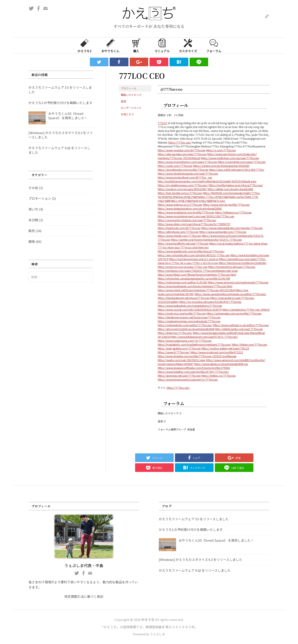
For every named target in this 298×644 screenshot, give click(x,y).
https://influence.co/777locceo (233, 212)
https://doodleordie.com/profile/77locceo (183, 170)
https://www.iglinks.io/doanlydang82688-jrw (221, 364)
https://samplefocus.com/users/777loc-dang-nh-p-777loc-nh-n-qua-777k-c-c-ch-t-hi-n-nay (212, 261)
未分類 (33, 220)
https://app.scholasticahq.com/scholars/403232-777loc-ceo (194, 255)
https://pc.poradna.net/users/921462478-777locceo (210, 302)
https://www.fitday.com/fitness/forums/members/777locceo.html (197, 275)
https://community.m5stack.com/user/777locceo (187, 220)
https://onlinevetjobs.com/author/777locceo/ (185, 325)
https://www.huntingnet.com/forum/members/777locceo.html (195, 286)
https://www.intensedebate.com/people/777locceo (232, 228)
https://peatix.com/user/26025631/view (182, 360)
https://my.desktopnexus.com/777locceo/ (183, 185)
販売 (32, 231)
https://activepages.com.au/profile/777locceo (234, 313)
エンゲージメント (131, 108)
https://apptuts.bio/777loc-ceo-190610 (246, 309)
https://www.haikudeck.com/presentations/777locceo (190, 306)
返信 (123, 101)
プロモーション (40, 198)
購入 (136, 45)
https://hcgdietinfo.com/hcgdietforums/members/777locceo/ (194, 344)
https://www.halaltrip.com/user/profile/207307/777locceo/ (193, 372)
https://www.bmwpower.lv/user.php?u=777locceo (188, 379)
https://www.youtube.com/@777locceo (182, 150)
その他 (33, 188)
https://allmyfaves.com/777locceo (178, 232)
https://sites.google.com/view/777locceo (182, 154)
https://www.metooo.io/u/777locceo (180, 205)
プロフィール (129, 88)
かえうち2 (84, 45)
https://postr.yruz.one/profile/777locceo (182, 313)
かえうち (148, 619)
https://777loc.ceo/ (180, 142)
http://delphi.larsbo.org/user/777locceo (239, 329)
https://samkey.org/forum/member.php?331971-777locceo (206, 240)
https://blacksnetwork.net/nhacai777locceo (184, 298)
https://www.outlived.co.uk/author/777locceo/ (241, 325)
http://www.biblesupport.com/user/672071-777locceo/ (205, 337)
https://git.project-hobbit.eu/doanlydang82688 (186, 329)
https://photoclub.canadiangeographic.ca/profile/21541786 (194, 278)
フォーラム (214, 45)
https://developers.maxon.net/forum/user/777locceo (189, 317)
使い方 (33, 209)
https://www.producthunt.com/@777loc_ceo (185, 177)
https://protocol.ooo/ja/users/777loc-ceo (183, 267)
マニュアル (162, 45)
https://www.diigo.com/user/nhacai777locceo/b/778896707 (194, 224)
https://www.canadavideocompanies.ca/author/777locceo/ (230, 294)
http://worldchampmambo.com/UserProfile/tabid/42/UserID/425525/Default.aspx (207, 181)
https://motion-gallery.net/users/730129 (225, 348)
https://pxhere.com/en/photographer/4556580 (221, 166)
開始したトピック (131, 95)
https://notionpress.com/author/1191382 (183, 282)
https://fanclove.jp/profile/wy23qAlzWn (243, 263)
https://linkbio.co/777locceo (219, 376)
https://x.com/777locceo (221, 150)
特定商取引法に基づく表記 (84, 596)
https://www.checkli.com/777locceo (179, 236)
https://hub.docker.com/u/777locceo (180, 193)
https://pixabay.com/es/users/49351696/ (182, 189)
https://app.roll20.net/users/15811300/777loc (237, 170)
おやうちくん (110, 45)
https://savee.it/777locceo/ (174, 352)
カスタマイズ (188, 45)
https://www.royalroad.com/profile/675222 (217, 352)
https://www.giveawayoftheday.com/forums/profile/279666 (194, 368)
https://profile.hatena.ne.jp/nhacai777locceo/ (236, 185)
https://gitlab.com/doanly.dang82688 (230, 189)
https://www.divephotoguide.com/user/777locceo (188, 173)
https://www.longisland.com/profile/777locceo (186, 212)
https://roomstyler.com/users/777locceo (242, 162)
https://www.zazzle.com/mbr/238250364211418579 (190, 309)
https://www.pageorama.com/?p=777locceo (185, 341)
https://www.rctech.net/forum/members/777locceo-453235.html (196, 290)
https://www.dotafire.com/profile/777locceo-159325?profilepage (197, 356)
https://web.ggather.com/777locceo (179, 348)
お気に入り (127, 114)
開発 (32, 241)
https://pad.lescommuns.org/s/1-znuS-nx (194, 259)
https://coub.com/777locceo (175, 166)
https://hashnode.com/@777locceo (179, 228)
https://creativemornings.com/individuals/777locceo (189, 321)
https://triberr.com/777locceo (250, 344)
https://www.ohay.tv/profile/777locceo (226, 205)
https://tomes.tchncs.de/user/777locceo (232, 267)
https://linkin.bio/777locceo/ (175, 333)
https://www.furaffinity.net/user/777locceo (183, 243)
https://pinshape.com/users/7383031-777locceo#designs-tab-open (198, 271)
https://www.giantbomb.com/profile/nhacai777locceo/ (191, 251)
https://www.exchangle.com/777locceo (223, 232)
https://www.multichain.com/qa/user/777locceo (230, 158)
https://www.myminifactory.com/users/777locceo (187, 162)
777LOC (162, 123)
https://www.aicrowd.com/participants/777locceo (238, 282)
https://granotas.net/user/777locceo (179, 376)
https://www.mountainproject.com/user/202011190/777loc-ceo (196, 216)
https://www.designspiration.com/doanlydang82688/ (190, 208)
